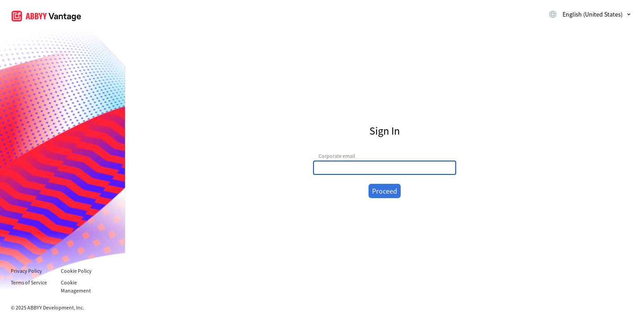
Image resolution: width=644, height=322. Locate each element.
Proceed (385, 191)
